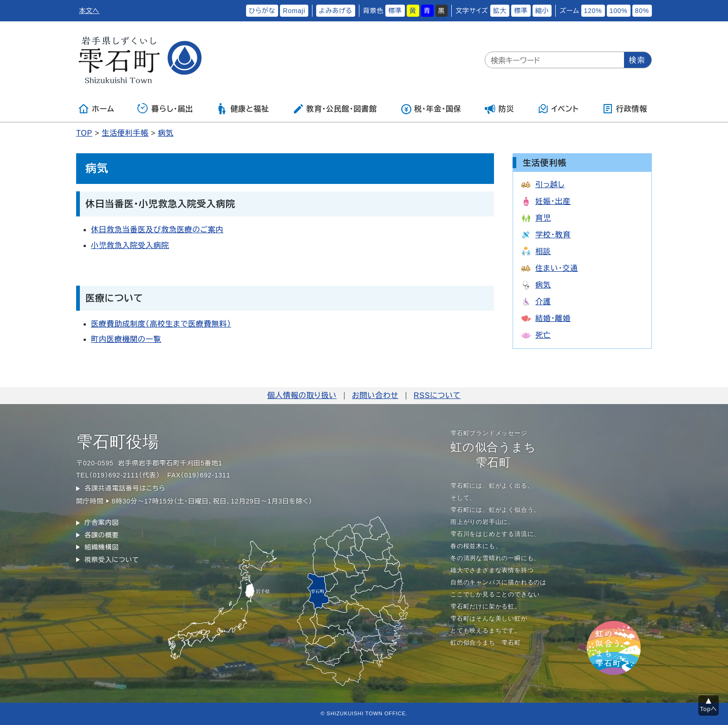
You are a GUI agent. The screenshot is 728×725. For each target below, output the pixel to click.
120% (593, 11)
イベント (558, 109)
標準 (395, 11)
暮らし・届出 (165, 109)
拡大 (500, 11)
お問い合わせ (375, 395)
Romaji (294, 11)
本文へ (89, 11)
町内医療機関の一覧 (126, 339)
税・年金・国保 (431, 109)
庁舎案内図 (102, 523)
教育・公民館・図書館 (335, 109)
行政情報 (625, 109)
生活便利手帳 (125, 133)
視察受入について (112, 560)
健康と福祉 (243, 109)
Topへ (709, 709)
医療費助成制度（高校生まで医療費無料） (161, 324)
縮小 (542, 11)
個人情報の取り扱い (302, 395)
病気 (166, 133)
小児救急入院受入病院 (130, 245)
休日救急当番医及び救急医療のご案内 (157, 230)
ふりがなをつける (214, 11)
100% (619, 11)
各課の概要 (102, 535)
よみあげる (336, 11)
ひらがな (262, 11)
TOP (84, 133)
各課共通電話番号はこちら (125, 488)
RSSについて (437, 395)
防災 (500, 109)
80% (642, 11)
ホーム (96, 109)
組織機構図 (102, 547)
